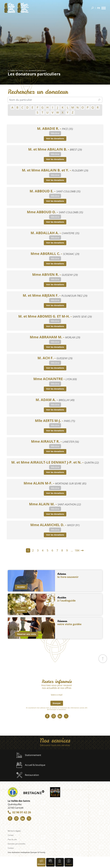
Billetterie (41, 862)
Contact (11, 835)
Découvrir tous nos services (55, 745)
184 (77, 550)
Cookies (11, 848)
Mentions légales (14, 831)
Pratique (69, 862)
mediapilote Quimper (29, 852)
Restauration (28, 775)
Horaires (50, 862)
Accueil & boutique (31, 765)
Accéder (21, 587)
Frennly (42, 852)
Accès (60, 862)
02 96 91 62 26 (22, 812)
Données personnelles (17, 844)
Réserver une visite (27, 634)
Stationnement (29, 755)
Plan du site (12, 839)
